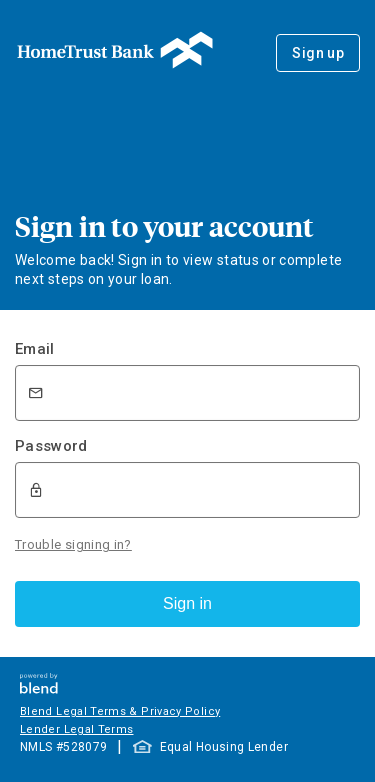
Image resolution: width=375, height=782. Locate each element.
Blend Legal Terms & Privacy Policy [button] (120, 711)
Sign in (187, 603)
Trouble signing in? (73, 544)
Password (51, 446)
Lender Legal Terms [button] (76, 729)
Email (35, 349)
